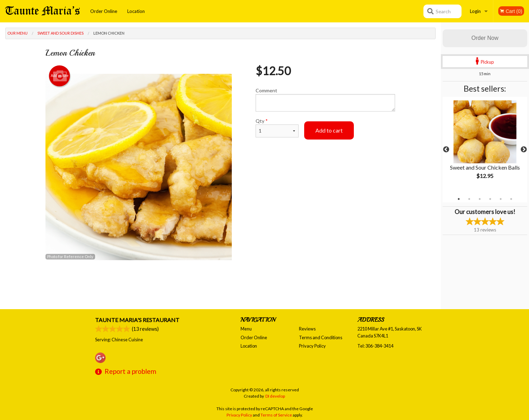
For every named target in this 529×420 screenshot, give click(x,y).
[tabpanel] (485, 145)
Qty (277, 128)
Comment (325, 99)
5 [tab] (501, 199)
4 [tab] (490, 199)
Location (136, 11)
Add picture (60, 76)
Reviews (307, 329)
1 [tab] (459, 199)
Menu (246, 329)
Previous (446, 150)
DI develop (275, 396)
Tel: (375, 346)
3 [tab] (480, 199)
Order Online (104, 11)
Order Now (485, 38)
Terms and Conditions (321, 337)
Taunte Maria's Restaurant (137, 320)
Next (524, 150)
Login (475, 11)
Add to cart (329, 130)
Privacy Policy (312, 346)
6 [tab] (511, 199)
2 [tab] (469, 199)
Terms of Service (276, 415)
